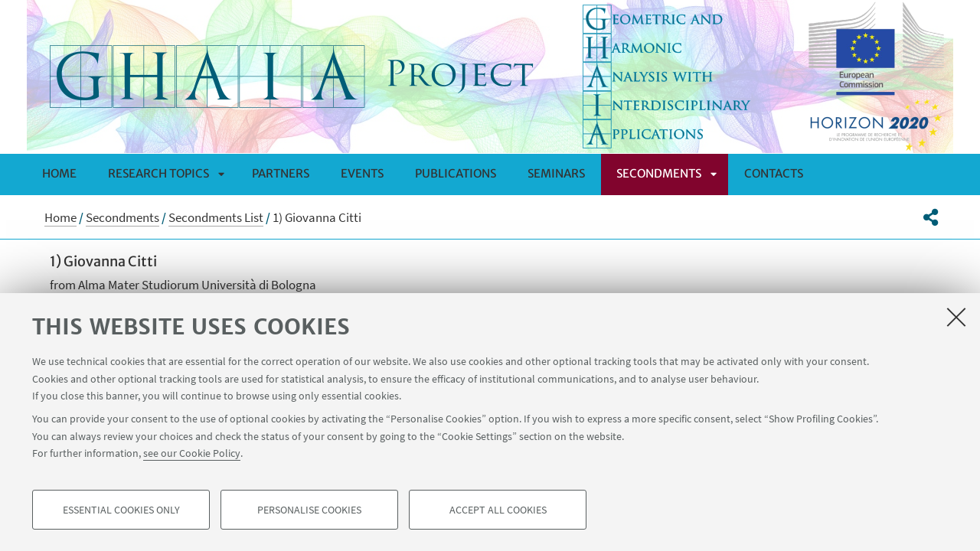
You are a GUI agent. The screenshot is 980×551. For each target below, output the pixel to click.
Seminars (556, 173)
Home (59, 173)
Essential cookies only (121, 510)
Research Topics (158, 173)
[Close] (956, 317)
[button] (931, 217)
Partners (281, 173)
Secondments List (216, 217)
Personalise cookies (309, 510)
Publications (456, 173)
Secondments (659, 173)
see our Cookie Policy (192, 453)
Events (362, 173)
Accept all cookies (498, 510)
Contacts (774, 173)
